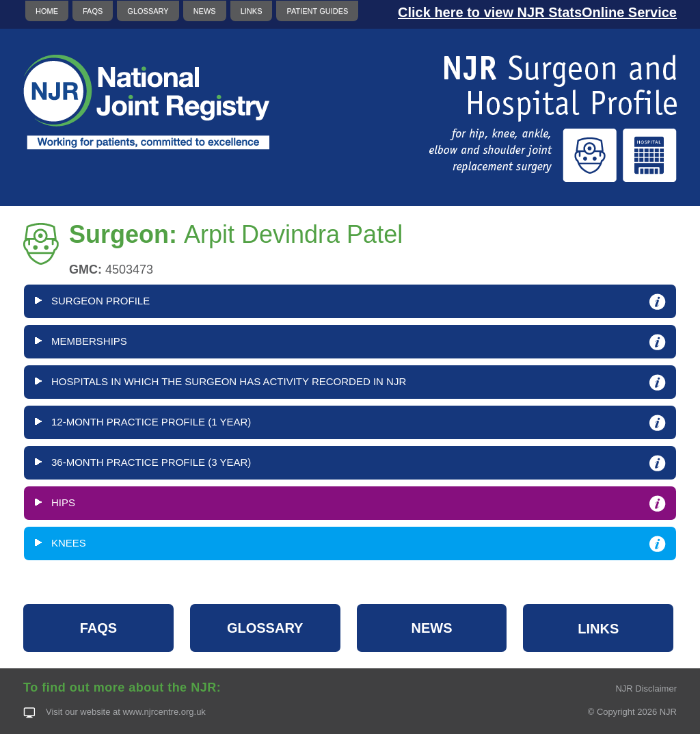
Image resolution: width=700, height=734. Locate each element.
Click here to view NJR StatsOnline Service (537, 12)
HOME (47, 11)
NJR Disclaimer (646, 689)
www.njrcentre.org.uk (164, 712)
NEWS (205, 11)
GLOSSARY (148, 11)
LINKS (252, 11)
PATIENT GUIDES (317, 11)
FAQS (93, 11)
